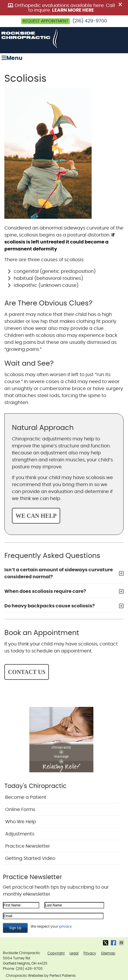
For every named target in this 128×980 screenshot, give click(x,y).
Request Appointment (46, 21)
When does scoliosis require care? (45, 591)
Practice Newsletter (28, 846)
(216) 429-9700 (90, 21)
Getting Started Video (30, 858)
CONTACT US (27, 672)
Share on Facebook (114, 943)
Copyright (56, 953)
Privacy (90, 953)
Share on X (106, 943)
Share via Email (122, 943)
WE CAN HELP (36, 516)
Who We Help (21, 822)
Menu (12, 58)
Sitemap (108, 953)
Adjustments (20, 834)
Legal (74, 953)
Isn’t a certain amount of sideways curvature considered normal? (59, 573)
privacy (65, 926)
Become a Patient (26, 797)
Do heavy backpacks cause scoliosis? (50, 606)
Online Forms (20, 810)
